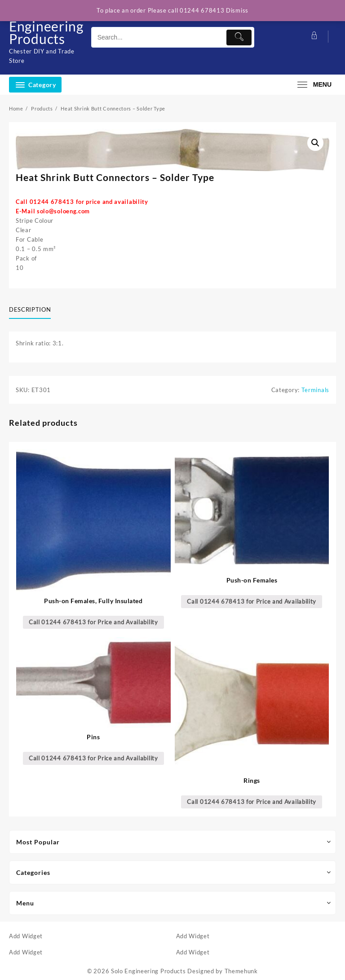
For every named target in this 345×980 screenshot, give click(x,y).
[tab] (33, 310)
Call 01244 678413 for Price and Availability (93, 622)
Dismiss (237, 10)
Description (30, 309)
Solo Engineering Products (46, 26)
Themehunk (241, 971)
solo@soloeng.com (63, 211)
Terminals (315, 390)
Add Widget (26, 936)
